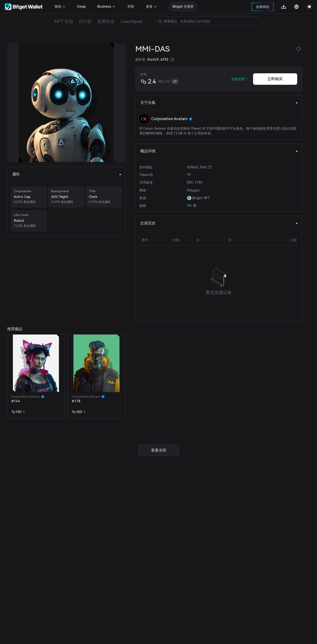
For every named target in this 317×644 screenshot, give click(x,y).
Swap (81, 6)
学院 (131, 6)
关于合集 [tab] (219, 103)
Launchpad (131, 21)
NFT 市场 (64, 21)
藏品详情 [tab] (219, 151)
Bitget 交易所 (183, 6)
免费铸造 (106, 21)
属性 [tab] (67, 174)
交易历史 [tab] (219, 223)
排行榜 (85, 21)
